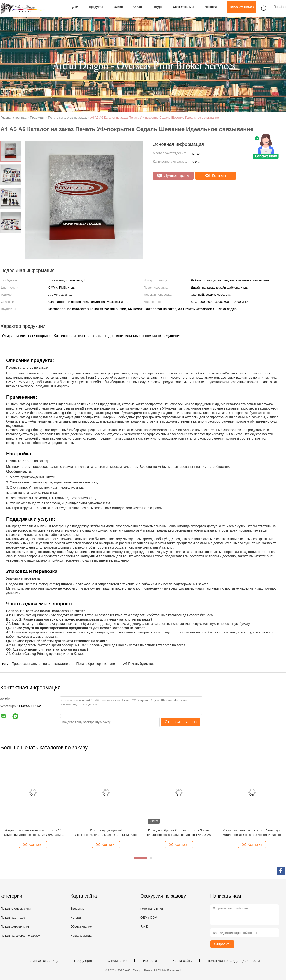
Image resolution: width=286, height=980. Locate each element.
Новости (211, 7)
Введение (77, 908)
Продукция (83, 961)
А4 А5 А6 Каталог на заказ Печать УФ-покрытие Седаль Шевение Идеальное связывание (154, 117)
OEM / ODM (149, 918)
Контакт (216, 176)
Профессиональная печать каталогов (41, 664)
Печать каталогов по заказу (20, 936)
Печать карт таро (13, 918)
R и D (144, 927)
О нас (138, 7)
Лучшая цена (173, 176)
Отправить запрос (181, 722)
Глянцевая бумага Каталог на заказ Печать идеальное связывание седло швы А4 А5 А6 (179, 833)
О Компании (117, 961)
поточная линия (152, 908)
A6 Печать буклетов (138, 664)
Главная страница (43, 961)
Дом (75, 7)
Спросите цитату (242, 7)
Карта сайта (182, 961)
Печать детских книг (15, 927)
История (76, 918)
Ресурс (157, 7)
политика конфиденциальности (234, 961)
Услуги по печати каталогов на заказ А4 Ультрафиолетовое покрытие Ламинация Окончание (33, 833)
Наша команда (81, 936)
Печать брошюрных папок (96, 664)
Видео (118, 7)
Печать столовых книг (16, 908)
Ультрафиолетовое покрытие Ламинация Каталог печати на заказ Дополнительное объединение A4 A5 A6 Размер (252, 833)
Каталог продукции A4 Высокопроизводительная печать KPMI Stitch (106, 833)
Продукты (96, 7)
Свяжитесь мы (184, 7)
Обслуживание (81, 927)
